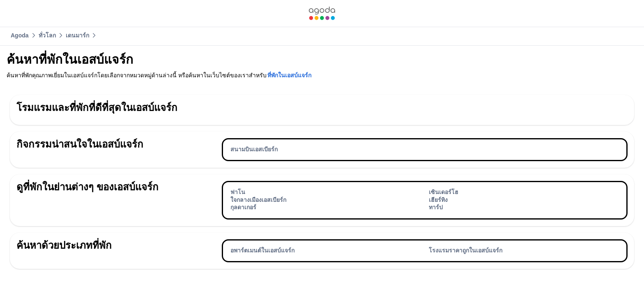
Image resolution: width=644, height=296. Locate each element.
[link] (322, 13)
